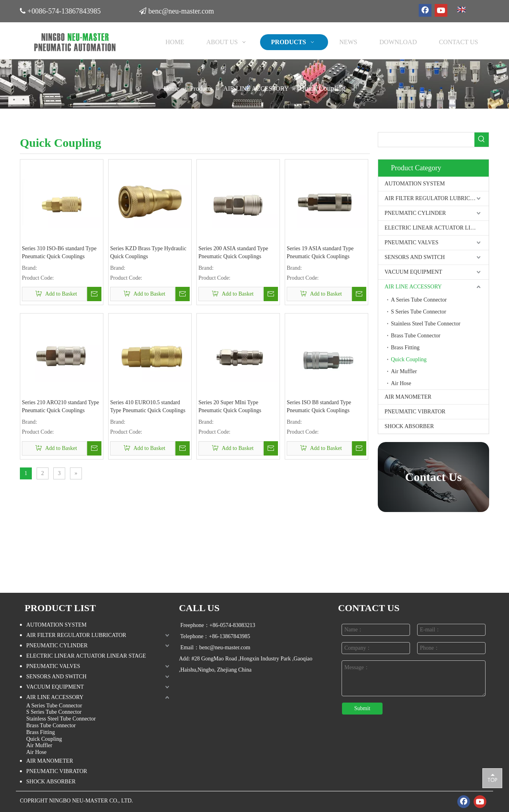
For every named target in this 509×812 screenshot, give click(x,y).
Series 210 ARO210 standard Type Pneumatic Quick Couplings (60, 406)
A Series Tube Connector (419, 300)
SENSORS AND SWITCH (415, 257)
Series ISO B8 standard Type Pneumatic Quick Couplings (319, 406)
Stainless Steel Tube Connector (426, 324)
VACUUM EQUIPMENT (413, 272)
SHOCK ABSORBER (409, 426)
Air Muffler (404, 371)
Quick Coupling (409, 359)
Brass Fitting (405, 348)
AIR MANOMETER (408, 397)
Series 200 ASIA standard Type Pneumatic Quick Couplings (233, 252)
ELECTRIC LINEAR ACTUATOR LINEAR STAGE (437, 228)
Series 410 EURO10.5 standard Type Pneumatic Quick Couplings (148, 406)
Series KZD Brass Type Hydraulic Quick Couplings (148, 252)
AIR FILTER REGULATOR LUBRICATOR (434, 198)
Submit (362, 708)
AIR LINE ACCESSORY (413, 287)
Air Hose (401, 383)
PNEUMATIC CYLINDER (415, 213)
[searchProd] (426, 140)
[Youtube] (441, 10)
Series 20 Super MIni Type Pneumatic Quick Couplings (230, 406)
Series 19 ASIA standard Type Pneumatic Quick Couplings (320, 252)
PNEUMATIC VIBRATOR (415, 412)
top (492, 778)
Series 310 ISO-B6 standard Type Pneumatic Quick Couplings (59, 252)
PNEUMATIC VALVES (412, 242)
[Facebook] (425, 10)
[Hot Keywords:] (482, 140)
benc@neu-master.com (183, 10)
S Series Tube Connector (419, 312)
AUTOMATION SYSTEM (415, 184)
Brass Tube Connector (416, 336)
